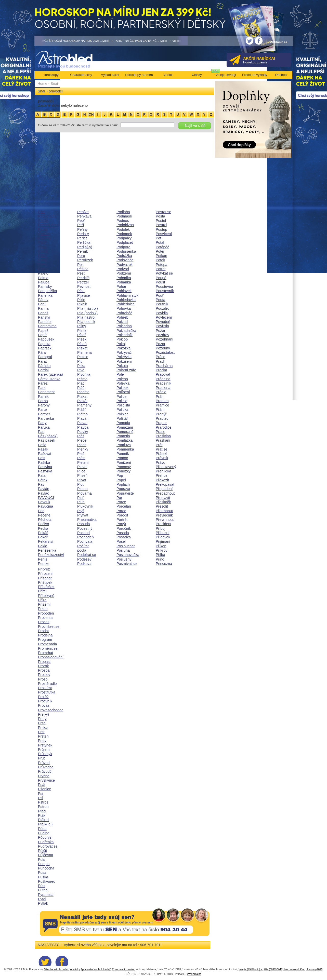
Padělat (44, 234)
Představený (166, 467)
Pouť (160, 295)
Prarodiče (164, 427)
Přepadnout (165, 493)
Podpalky (124, 238)
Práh (160, 397)
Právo (161, 462)
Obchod (281, 75)
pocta (82, 550)
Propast (44, 662)
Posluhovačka (128, 555)
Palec (43, 265)
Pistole (83, 357)
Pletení (83, 462)
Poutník (162, 304)
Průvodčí (45, 771)
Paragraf (45, 357)
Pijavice (84, 295)
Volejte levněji (226, 75)
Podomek (124, 234)
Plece (82, 440)
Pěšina (83, 269)
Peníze (44, 564)
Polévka (123, 383)
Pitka (81, 366)
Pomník (123, 454)
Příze (42, 600)
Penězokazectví (51, 555)
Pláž (81, 436)
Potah (161, 242)
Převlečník (164, 515)
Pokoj (121, 344)
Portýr (121, 524)
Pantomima (47, 326)
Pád (41, 212)
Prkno (43, 609)
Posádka (124, 537)
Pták (42, 815)
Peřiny (82, 229)
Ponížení (124, 462)
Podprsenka (126, 251)
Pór (119, 498)
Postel (161, 221)
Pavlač (43, 493)
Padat (43, 229)
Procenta (45, 618)
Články (197, 75)
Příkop (161, 546)
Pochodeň (86, 537)
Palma (43, 278)
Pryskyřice (46, 780)
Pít (80, 361)
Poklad (122, 322)
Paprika (44, 344)
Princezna (164, 564)
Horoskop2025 (314, 969)
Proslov (44, 675)
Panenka (45, 295)
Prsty (42, 741)
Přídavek (163, 537)
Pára (42, 352)
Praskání (163, 440)
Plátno (82, 414)
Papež (43, 331)
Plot (80, 484)
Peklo (43, 546)
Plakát (82, 401)
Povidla (162, 313)
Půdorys (45, 837)
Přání (160, 410)
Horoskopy (51, 75)
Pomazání (125, 427)
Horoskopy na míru (139, 75)
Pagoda (44, 238)
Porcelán (124, 506)
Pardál (43, 370)
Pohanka (124, 282)
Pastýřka (45, 471)
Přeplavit (163, 498)
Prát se (162, 449)
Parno (43, 401)
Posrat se (163, 212)
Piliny (82, 326)
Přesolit (162, 506)
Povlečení (164, 317)
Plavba (83, 427)
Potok (160, 260)
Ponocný (124, 467)
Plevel (82, 467)
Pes (80, 265)
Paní (42, 304)
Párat (42, 361)
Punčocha (46, 868)
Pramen (162, 401)
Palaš (43, 260)
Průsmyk (45, 754)
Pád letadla (47, 216)
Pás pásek (47, 440)
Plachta (83, 392)
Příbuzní (163, 533)
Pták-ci (44, 820)
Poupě (161, 278)
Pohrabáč (124, 313)
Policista (123, 405)
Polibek (122, 388)
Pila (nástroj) (88, 308)
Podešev (84, 559)
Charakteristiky (81, 75)
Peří (81, 225)
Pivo (81, 370)
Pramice (162, 405)
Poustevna (164, 287)
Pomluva (124, 445)
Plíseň (82, 475)
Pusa (42, 873)
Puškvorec (47, 881)
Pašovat (45, 454)
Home (42, 84)
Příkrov (162, 550)
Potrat (161, 269)
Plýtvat (83, 515)
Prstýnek (45, 745)
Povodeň (163, 322)
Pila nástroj (86, 317)
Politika (122, 410)
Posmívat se (127, 564)
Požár (161, 331)
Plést (81, 458)
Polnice (122, 414)
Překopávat (165, 484)
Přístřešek (46, 587)
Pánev (43, 300)
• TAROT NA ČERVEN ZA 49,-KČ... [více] (139, 41)
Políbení (123, 392)
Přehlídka (163, 471)
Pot (159, 238)
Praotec (162, 418)
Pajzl (42, 242)
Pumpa (44, 864)
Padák (43, 221)
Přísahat (45, 578)
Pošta (160, 216)
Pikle (81, 300)
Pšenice (44, 789)
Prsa (42, 723)
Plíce (81, 471)
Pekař (43, 537)
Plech (82, 445)
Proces (44, 622)
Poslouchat (126, 546)
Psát (42, 785)
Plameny (84, 405)
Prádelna (163, 379)
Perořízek (85, 260)
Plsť (80, 498)
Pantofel (45, 322)
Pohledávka (126, 300)
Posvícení (164, 234)
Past (42, 458)
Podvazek (125, 265)
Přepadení (164, 489)
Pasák (43, 449)
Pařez (43, 383)
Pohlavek (124, 291)
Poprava (123, 489)
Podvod (123, 269)
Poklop (122, 339)
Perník (83, 251)
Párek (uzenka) (50, 374)
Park (42, 388)
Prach (161, 361)
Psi (41, 794)
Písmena (84, 352)
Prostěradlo (47, 684)
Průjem (44, 750)
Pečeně (44, 515)
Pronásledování (51, 657)
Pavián (44, 489)
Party (42, 423)
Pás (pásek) (48, 436)
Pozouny (163, 348)
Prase (161, 432)
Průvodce (46, 767)
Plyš (81, 511)
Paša (42, 445)
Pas (41, 432)
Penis (43, 559)
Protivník (45, 701)
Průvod (44, 763)
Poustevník (165, 291)
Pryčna (44, 776)
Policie (122, 401)
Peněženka (47, 550)
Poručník (124, 528)
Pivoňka (84, 374)
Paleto (43, 273)
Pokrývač (124, 352)
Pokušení (124, 361)
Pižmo (82, 379)
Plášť (81, 410)
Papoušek (46, 339)
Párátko (44, 366)
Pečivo (43, 524)
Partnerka (46, 418)
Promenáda (47, 644)
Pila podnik (86, 322)
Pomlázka (125, 440)
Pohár (121, 287)
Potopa (162, 265)
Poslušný (124, 559)
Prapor (161, 423)
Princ (160, 559)
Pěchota (45, 520)
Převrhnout (165, 520)
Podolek (123, 229)
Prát (159, 445)
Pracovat (163, 374)
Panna (43, 308)
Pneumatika (87, 520)
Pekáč (43, 533)
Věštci (168, 75)
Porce (121, 502)
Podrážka (124, 256)
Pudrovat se (48, 846)
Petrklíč (83, 278)
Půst (42, 886)
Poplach (123, 484)
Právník (162, 458)
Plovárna (84, 493)
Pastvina (45, 467)
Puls (42, 860)
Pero (81, 256)
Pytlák (43, 903)
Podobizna (125, 225)
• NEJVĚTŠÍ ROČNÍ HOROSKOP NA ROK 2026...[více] (72, 41)
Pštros (43, 802)
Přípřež (44, 569)
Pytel (42, 899)
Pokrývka (124, 357)
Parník (43, 397)
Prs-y (42, 719)
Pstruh (43, 807)
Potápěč (162, 247)
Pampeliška (47, 291)
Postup (161, 229)
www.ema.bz (194, 974)
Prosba (44, 670)
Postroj (161, 225)
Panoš (43, 313)
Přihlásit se (278, 42)
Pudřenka (46, 842)
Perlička (84, 242)
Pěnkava (84, 216)
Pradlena (163, 388)
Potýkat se (164, 273)
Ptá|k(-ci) (45, 824)
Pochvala (85, 541)
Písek (82, 339)
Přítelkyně (46, 596)
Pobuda (84, 524)
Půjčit (42, 851)
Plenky (83, 449)
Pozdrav (162, 335)
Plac (81, 383)
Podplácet (125, 242)
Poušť (161, 282)
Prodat (43, 631)
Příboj (161, 528)
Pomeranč (125, 432)
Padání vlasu (49, 225)
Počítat (83, 546)
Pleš (81, 454)
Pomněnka (125, 449)
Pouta (161, 300)
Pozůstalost (165, 352)
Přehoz (162, 475)
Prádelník (163, 383)
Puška (43, 877)
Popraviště (125, 493)
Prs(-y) (43, 714)
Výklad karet (110, 75)
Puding (44, 833)
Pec (41, 511)
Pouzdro (163, 308)
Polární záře (126, 370)
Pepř (81, 221)
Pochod (83, 533)
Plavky (83, 432)
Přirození (45, 574)
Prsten (43, 736)
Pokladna (124, 326)
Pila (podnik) (87, 313)
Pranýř (161, 414)
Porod (121, 511)
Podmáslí (124, 216)
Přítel (42, 591)
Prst (41, 732)
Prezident (163, 524)
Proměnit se (48, 648)
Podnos (123, 221)
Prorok (43, 666)
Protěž (43, 697)
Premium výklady (255, 75)
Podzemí (124, 273)
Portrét (122, 520)
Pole (120, 374)
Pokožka (123, 348)
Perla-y (83, 234)
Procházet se (49, 627)
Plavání (83, 418)
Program (45, 639)
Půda (42, 829)
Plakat (82, 397)
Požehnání (165, 339)
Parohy (44, 405)
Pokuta (122, 366)
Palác (43, 256)
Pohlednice (126, 304)
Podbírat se (87, 555)
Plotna (82, 489)
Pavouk (44, 502)
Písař (82, 335)
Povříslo (162, 326)
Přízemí (44, 604)
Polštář (122, 418)
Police (121, 397)
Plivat (82, 480)
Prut (41, 758)
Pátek (43, 480)
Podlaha (123, 212)
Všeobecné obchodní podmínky (62, 969)
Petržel (83, 282)
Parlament (46, 392)
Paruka (44, 427)
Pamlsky (45, 287)
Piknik (82, 304)
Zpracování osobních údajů (96, 969)
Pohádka (124, 278)
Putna (43, 890)
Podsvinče (125, 260)
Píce (81, 291)
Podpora (123, 247)
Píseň (82, 344)
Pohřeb (122, 317)
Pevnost (84, 287)
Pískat (82, 348)
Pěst (81, 273)
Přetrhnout (164, 511)
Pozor (161, 344)
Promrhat (45, 653)
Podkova (84, 564)
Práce (161, 357)
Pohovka (124, 308)
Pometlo (123, 436)
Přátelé (162, 454)
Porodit (122, 515)
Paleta (43, 269)
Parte (42, 410)
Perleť (82, 238)
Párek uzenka (49, 379)
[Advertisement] (125, 171)
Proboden (46, 613)
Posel (121, 541)
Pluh (81, 502)
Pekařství (46, 541)
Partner (44, 414)
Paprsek (45, 348)
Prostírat (45, 688)
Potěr (160, 251)
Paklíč (43, 251)
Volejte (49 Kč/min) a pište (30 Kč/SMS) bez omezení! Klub (272, 969)
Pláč (81, 388)
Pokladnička (126, 331)
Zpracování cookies (123, 969)
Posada (123, 533)
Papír (42, 335)
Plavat (82, 423)
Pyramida (46, 895)
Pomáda (123, 423)
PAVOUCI (46, 498)
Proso (43, 679)
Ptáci (42, 811)
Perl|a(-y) (85, 247)
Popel (121, 480)
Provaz (44, 705)
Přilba (160, 555)
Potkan (161, 256)
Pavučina (45, 506)
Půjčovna (45, 855)
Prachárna (164, 366)
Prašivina (163, 436)
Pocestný (85, 528)
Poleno (122, 379)
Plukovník (85, 506)
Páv (41, 484)
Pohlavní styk (127, 295)
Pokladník (125, 335)
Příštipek (45, 582)
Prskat (43, 728)
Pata (42, 475)
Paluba (44, 282)
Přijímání (163, 541)
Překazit (162, 480)
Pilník (82, 331)
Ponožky (123, 471)
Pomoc (122, 458)
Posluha (123, 550)
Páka (42, 247)
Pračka (161, 370)
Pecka (43, 528)
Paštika (44, 462)
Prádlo (161, 392)
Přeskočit (163, 502)
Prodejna (45, 635)
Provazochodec (51, 710)
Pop (120, 475)
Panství (44, 317)
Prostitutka (47, 692)
